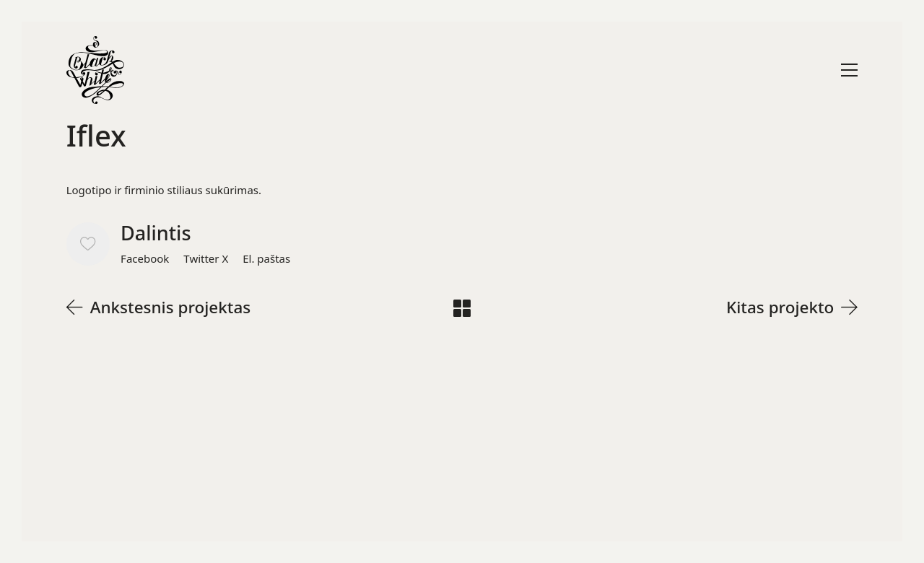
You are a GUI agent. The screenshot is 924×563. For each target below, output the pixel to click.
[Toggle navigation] (849, 70)
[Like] (88, 244)
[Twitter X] (206, 258)
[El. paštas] (266, 258)
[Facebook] (145, 258)
